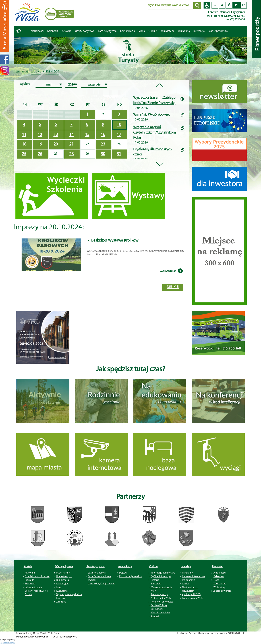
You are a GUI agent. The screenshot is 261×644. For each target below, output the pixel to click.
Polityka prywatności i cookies (32, 637)
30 (103, 154)
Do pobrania (189, 580)
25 (24, 154)
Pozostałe (217, 566)
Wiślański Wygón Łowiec (152, 115)
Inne (59, 587)
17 (119, 135)
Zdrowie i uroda (33, 587)
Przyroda (29, 580)
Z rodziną (61, 602)
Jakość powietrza (218, 31)
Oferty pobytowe (85, 31)
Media (185, 583)
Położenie (156, 583)
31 (119, 154)
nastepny (12, 643)
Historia (155, 580)
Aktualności (37, 31)
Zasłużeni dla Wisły (161, 598)
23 (103, 144)
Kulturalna (62, 591)
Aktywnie (30, 573)
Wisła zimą (184, 31)
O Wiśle (154, 566)
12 (40, 135)
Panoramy (187, 573)
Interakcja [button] (199, 31)
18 (24, 144)
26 (40, 154)
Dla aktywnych (64, 576)
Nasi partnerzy (190, 587)
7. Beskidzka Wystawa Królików (113, 241)
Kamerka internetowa (194, 576)
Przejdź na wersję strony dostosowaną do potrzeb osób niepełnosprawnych (207, 5)
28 (71, 154)
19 (40, 144)
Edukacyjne (62, 583)
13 (56, 135)
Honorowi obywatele (162, 602)
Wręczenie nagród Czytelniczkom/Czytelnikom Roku (155, 133)
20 (56, 144)
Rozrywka (30, 583)
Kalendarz (53, 31)
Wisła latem (167, 31)
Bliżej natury (63, 573)
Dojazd (123, 573)
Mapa (142, 31)
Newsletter (188, 591)
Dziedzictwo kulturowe (37, 576)
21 (71, 144)
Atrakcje (67, 31)
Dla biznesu (63, 580)
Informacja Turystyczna (163, 573)
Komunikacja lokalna (130, 576)
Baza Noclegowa (97, 573)
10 (119, 125)
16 (103, 135)
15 (87, 135)
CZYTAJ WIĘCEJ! (168, 271)
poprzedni (4, 643)
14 (71, 135)
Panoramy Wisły (159, 594)
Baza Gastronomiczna (99, 576)
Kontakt (155, 616)
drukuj (173, 287)
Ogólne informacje (161, 576)
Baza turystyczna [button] (107, 31)
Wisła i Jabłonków (160, 612)
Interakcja (186, 566)
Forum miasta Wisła (193, 598)
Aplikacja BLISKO (191, 594)
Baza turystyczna (96, 566)
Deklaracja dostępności (65, 637)
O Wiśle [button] (153, 31)
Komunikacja (125, 566)
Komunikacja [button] (128, 31)
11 (24, 135)
